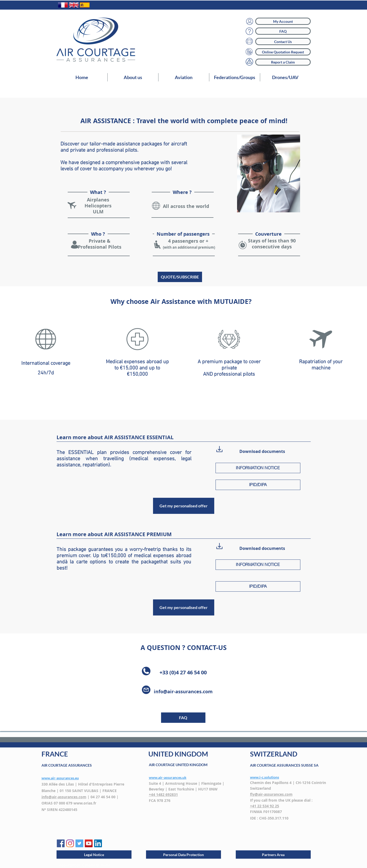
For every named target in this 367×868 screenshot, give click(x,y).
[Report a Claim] (283, 62)
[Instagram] (70, 843)
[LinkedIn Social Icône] (98, 843)
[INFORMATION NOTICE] (258, 468)
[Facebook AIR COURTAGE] (61, 843)
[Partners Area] (273, 855)
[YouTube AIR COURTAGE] (89, 843)
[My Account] (283, 21)
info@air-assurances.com (183, 692)
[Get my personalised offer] (184, 506)
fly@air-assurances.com (271, 794)
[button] (184, 77)
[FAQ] (283, 31)
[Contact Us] (283, 41)
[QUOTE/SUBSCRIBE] (180, 277)
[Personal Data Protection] (183, 855)
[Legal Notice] (94, 855)
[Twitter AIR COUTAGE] (79, 843)
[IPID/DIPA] (258, 485)
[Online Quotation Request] (283, 52)
